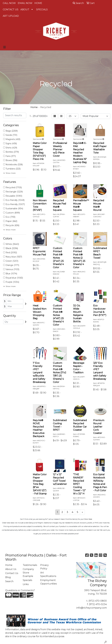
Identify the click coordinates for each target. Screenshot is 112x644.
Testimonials (30, 565)
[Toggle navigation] (5, 47)
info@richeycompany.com (92, 608)
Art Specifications (47, 574)
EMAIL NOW (25, 3)
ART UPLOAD (11, 16)
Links (26, 584)
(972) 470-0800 (98, 601)
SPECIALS (42, 10)
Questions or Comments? (20, 590)
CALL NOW (9, 3)
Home (9, 565)
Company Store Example (28, 573)
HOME (38, 3)
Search (78, 3)
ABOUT (25, 10)
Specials (27, 580)
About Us (11, 569)
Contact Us (12, 573)
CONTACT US (11, 10)
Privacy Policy (44, 567)
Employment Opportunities (47, 582)
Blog (8, 577)
